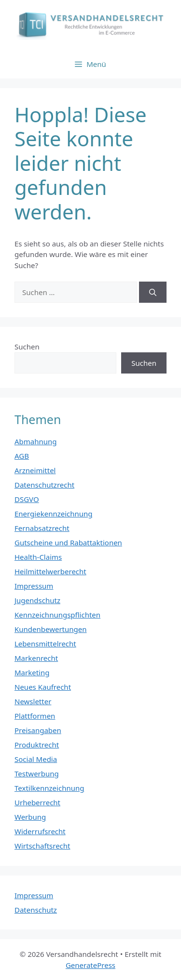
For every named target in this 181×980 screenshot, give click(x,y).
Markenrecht (36, 658)
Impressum (34, 586)
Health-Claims (38, 557)
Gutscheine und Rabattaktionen (68, 542)
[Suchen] (153, 292)
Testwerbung (37, 774)
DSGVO (27, 499)
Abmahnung (36, 441)
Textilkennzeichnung (49, 788)
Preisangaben (38, 730)
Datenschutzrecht (44, 485)
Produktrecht (37, 745)
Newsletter (33, 701)
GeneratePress (90, 965)
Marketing (32, 672)
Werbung (30, 817)
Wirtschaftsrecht (42, 846)
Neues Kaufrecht (43, 687)
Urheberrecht (37, 802)
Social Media (36, 759)
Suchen (27, 347)
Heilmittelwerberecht (50, 571)
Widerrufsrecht (40, 831)
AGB (22, 456)
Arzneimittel (35, 470)
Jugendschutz (37, 600)
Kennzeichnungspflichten (57, 615)
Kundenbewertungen (51, 629)
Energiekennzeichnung (54, 514)
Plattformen (35, 716)
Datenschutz (36, 910)
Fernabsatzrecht (42, 528)
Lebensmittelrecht (45, 644)
